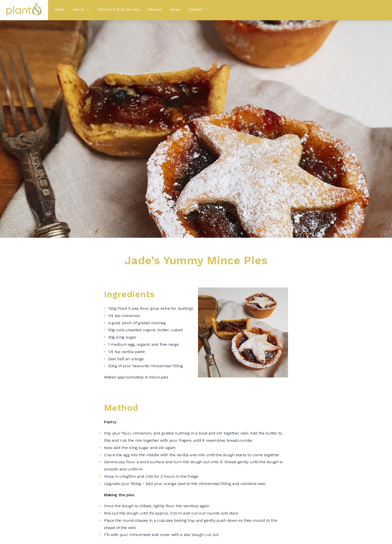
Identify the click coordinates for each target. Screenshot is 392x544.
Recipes (155, 9)
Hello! (59, 9)
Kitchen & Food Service (119, 9)
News (175, 9)
